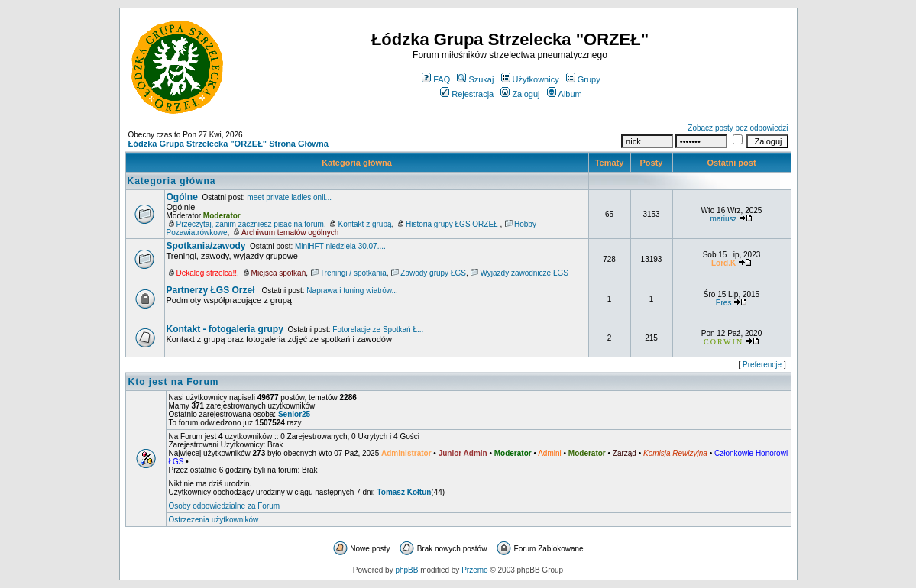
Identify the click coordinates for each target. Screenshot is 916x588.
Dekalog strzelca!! (207, 273)
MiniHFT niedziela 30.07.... (340, 246)
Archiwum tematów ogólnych (290, 233)
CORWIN (723, 342)
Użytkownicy (530, 79)
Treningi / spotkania (353, 273)
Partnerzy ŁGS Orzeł (212, 290)
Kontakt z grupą (364, 224)
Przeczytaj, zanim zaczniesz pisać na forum (250, 224)
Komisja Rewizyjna (675, 453)
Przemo (474, 570)
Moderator (222, 216)
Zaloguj (520, 94)
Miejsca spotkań (279, 273)
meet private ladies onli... (289, 197)
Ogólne (182, 197)
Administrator (406, 453)
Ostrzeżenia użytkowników (214, 520)
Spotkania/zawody (206, 246)
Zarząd (625, 453)
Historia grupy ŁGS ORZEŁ (453, 224)
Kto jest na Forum (174, 382)
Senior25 (294, 414)
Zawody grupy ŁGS (433, 273)
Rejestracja (467, 94)
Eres (724, 303)
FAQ (436, 79)
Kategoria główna (357, 163)
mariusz (724, 219)
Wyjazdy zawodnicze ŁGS (524, 273)
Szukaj (475, 79)
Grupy (583, 79)
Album (565, 94)
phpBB (406, 570)
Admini (550, 453)
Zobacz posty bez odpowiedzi (738, 128)
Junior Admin (463, 453)
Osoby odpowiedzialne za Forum (225, 506)
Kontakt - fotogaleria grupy (225, 329)
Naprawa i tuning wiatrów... (352, 291)
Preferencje (762, 365)
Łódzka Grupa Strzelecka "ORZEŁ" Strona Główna (228, 144)
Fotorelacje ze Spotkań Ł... (378, 330)
